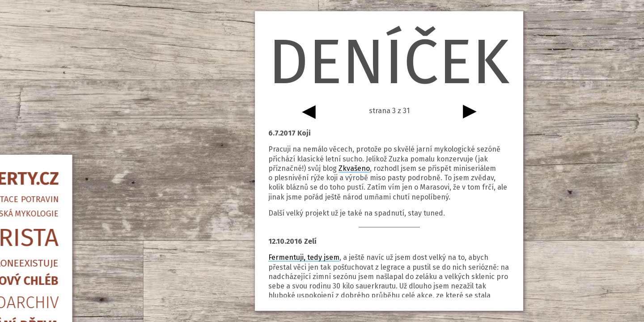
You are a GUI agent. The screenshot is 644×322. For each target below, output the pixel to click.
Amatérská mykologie (70, 94)
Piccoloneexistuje (69, 144)
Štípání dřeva (69, 206)
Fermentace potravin (69, 80)
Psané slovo (69, 246)
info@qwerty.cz (70, 266)
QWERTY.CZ (70, 59)
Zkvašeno (354, 168)
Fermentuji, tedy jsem (304, 257)
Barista (69, 119)
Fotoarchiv (69, 183)
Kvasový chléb (70, 161)
